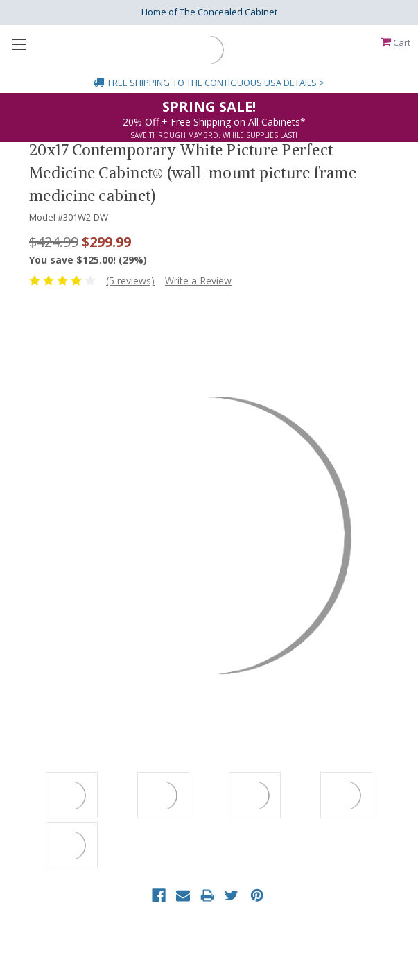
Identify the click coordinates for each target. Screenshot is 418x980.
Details (300, 83)
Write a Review (198, 281)
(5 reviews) (130, 281)
